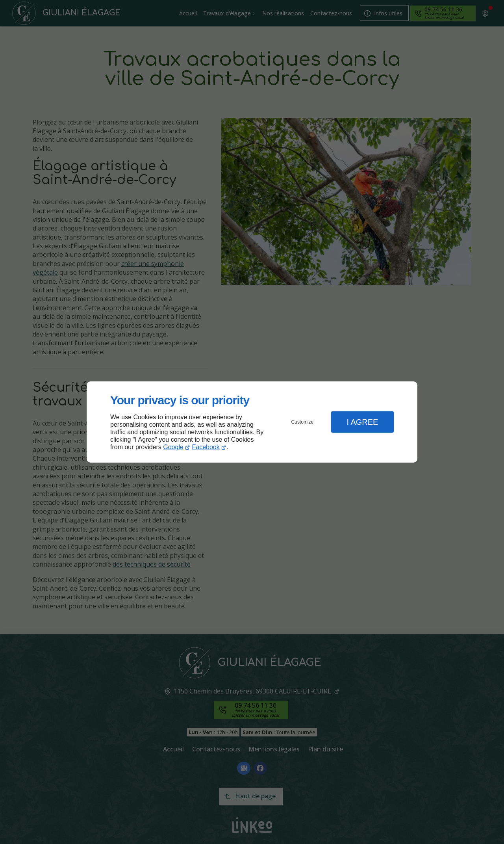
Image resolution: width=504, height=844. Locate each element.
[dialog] (252, 422)
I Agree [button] (362, 422)
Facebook (206, 447)
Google (173, 447)
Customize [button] (303, 422)
